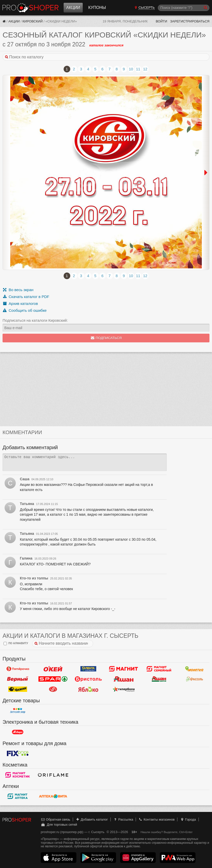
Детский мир (18, 711)
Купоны (97, 8)
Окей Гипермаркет (53, 669)
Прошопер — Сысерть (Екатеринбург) (31, 8)
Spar (53, 679)
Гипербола (124, 689)
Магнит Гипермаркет (159, 669)
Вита (53, 796)
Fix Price (18, 754)
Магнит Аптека (18, 796)
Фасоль (194, 679)
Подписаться (106, 338)
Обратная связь (55, 819)
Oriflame (53, 775)
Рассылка (123, 819)
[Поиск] (184, 8)
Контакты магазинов (157, 819)
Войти (161, 21)
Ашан (124, 679)
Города (188, 819)
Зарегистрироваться (190, 21)
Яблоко (88, 689)
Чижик (18, 689)
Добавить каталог (92, 819)
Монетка (194, 669)
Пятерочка (18, 669)
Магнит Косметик (18, 775)
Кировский (32, 21)
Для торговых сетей (59, 825)
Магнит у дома (124, 669)
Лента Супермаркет (88, 669)
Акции (73, 8)
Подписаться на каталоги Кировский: (35, 320)
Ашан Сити (159, 679)
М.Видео (18, 732)
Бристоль (88, 679)
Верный (18, 679)
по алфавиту (16, 644)
